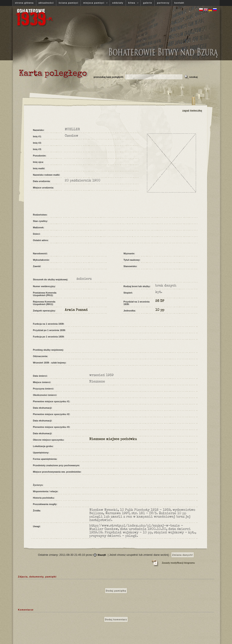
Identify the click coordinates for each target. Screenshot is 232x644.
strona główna (24, 3)
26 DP (160, 301)
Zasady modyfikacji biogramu (178, 563)
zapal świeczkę (192, 111)
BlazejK (102, 555)
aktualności (46, 3)
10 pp (160, 310)
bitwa (132, 3)
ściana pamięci (68, 3)
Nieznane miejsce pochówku (113, 439)
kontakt (179, 3)
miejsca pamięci (94, 3)
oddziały (118, 3)
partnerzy (163, 3)
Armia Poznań (76, 310)
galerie (147, 3)
